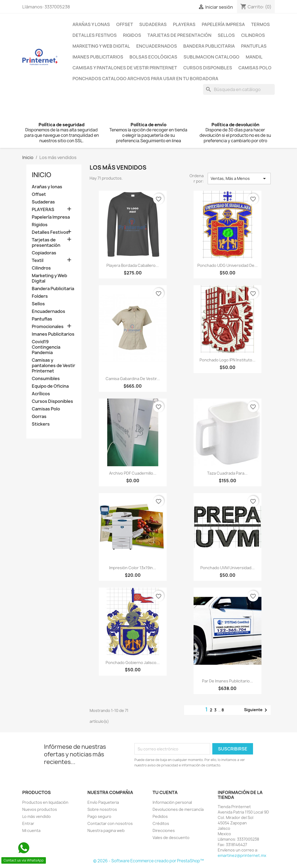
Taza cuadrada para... (227, 473)
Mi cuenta (31, 830)
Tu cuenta (165, 792)
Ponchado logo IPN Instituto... (228, 360)
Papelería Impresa (223, 24)
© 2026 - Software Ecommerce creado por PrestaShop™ (148, 861)
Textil (38, 260)
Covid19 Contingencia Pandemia (46, 347)
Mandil (254, 57)
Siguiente (257, 710)
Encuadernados (157, 46)
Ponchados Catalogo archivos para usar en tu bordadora (145, 79)
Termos (260, 24)
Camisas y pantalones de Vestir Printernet (125, 68)
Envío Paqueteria (103, 802)
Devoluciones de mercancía (178, 809)
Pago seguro (99, 816)
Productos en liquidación (45, 802)
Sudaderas (153, 24)
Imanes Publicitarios (98, 57)
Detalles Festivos (95, 35)
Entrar (28, 823)
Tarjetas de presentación (179, 35)
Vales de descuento (171, 838)
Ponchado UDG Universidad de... (228, 265)
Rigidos (132, 35)
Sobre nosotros (102, 809)
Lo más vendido (37, 816)
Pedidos (160, 816)
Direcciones (164, 830)
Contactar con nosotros (110, 823)
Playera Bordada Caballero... (133, 265)
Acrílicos (41, 394)
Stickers (41, 424)
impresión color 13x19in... (133, 568)
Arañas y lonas (91, 24)
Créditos (161, 823)
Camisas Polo (255, 68)
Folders (40, 296)
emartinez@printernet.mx (242, 855)
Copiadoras (44, 253)
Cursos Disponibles (208, 68)
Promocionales (48, 327)
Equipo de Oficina (50, 386)
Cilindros (253, 35)
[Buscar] (239, 89)
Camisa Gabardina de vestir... (133, 379)
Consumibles (46, 379)
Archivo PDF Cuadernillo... (133, 473)
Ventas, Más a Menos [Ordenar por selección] (239, 179)
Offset (125, 24)
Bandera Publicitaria (209, 46)
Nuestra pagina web (106, 830)
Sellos (226, 35)
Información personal (172, 802)
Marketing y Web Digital (101, 46)
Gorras (39, 417)
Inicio (42, 175)
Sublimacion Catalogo (211, 57)
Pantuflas (254, 46)
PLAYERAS (184, 24)
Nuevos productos (40, 809)
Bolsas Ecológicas (153, 57)
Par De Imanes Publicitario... (228, 681)
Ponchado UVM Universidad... (228, 568)
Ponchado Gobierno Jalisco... (133, 663)
